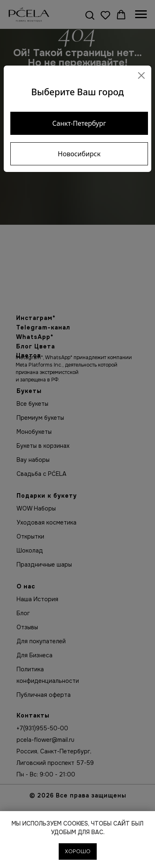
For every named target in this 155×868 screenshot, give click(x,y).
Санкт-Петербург (79, 123)
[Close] (141, 75)
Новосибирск (79, 154)
